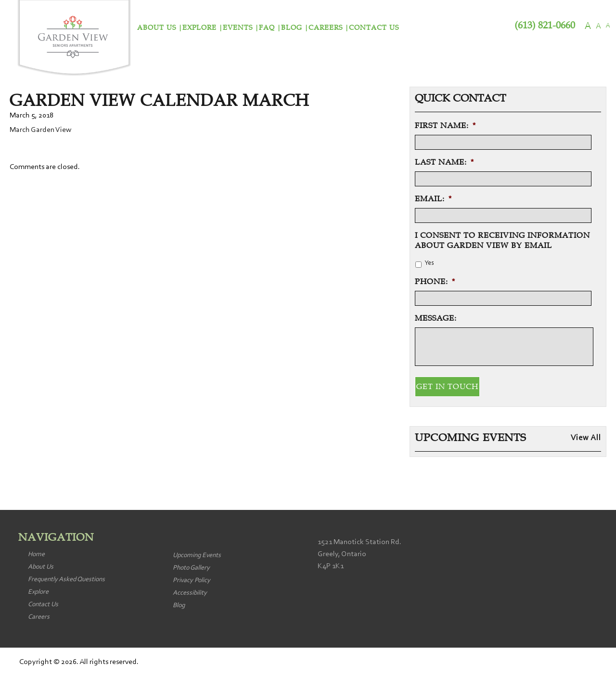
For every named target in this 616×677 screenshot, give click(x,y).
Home (36, 555)
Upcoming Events (197, 556)
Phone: (435, 282)
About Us (157, 28)
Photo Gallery (191, 568)
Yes (429, 263)
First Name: (445, 126)
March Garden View (40, 130)
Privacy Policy (192, 581)
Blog (292, 28)
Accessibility (190, 593)
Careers (326, 28)
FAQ (267, 28)
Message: (436, 318)
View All (586, 438)
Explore (199, 28)
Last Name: (444, 162)
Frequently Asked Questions (66, 580)
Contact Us (374, 28)
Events (238, 28)
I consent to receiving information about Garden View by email (502, 241)
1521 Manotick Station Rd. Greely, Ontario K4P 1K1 (359, 554)
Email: (433, 199)
